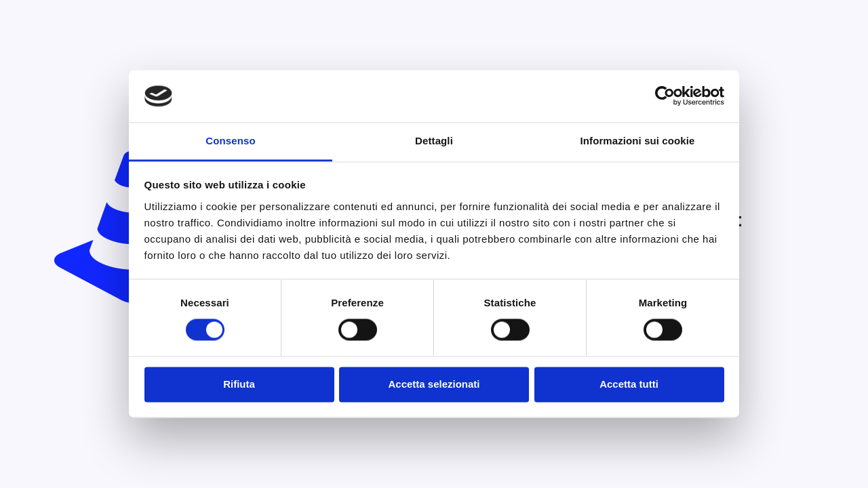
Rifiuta (239, 384)
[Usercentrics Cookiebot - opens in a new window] (665, 96)
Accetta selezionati (434, 384)
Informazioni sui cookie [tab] (638, 141)
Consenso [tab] (230, 141)
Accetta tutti (629, 384)
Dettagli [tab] (434, 141)
